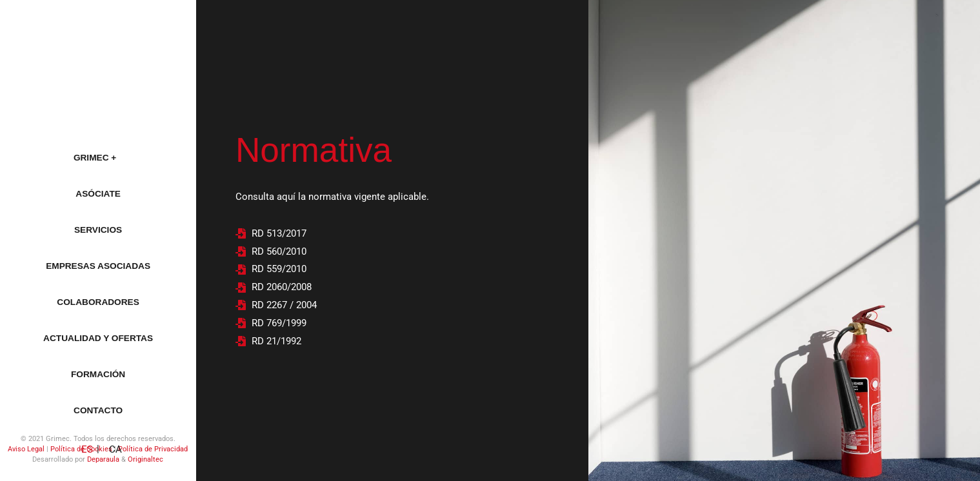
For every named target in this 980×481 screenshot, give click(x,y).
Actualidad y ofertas (98, 338)
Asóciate (98, 194)
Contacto (98, 410)
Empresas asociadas (98, 266)
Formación (98, 374)
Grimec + (98, 158)
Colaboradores (98, 302)
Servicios (98, 230)
